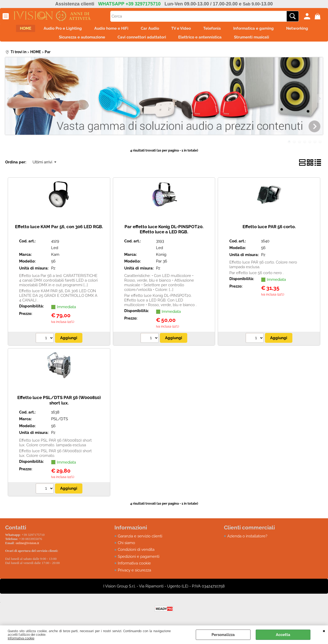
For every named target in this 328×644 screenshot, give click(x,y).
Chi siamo (126, 547)
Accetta (283, 635)
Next (319, 103)
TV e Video (183, 29)
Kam (55, 259)
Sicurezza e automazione (77, 40)
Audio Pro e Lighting (55, 29)
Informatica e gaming (261, 29)
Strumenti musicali (256, 40)
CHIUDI (324, 631)
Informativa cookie (21, 638)
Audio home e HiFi (107, 29)
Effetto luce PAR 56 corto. (269, 231)
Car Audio (148, 29)
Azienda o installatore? (247, 540)
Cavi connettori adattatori (140, 40)
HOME (15, 29)
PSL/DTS (60, 423)
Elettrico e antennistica (202, 40)
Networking (308, 29)
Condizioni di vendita (136, 554)
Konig (161, 259)
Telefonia (217, 29)
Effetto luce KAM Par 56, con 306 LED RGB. (59, 231)
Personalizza (223, 635)
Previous (9, 103)
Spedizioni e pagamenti (139, 561)
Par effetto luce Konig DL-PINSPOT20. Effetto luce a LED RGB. (164, 233)
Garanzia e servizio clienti (140, 540)
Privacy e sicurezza (134, 575)
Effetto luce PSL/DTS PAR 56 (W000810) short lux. (59, 405)
